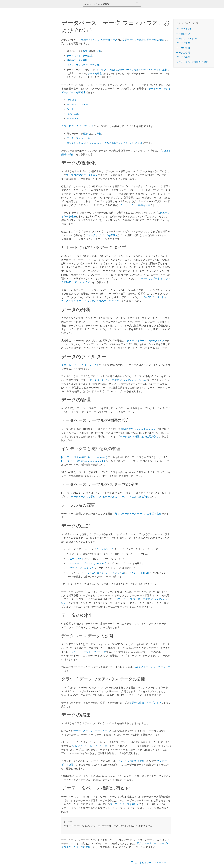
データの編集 (183, 57)
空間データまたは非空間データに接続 (143, 40)
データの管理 (183, 43)
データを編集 (95, 73)
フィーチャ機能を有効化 (131, 761)
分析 (99, 51)
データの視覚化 (184, 29)
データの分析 (183, 34)
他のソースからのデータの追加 (83, 65)
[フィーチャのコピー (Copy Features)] (86, 563)
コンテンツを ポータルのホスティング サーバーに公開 (104, 143)
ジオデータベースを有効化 (124, 804)
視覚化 (86, 51)
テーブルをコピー (106, 549)
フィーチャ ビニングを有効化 (102, 235)
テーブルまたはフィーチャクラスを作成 (103, 573)
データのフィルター (186, 38)
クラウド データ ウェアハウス (78, 126)
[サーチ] (137, 4)
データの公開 (183, 53)
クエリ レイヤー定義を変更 (135, 205)
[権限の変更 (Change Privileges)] (138, 429)
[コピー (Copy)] (75, 559)
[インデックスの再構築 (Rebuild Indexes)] (84, 457)
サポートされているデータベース (99, 40)
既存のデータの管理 (77, 60)
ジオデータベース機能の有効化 (192, 62)
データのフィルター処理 (79, 56)
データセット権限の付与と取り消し (140, 436)
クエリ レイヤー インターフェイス (146, 341)
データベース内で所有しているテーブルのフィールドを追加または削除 (110, 497)
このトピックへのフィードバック (153, 862)
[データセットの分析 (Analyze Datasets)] (83, 461)
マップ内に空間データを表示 (82, 175)
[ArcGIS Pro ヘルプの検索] (109, 4)
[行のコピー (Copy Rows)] (80, 568)
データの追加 (183, 48)
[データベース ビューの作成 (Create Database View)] (117, 380)
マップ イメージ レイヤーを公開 (89, 652)
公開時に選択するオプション (145, 703)
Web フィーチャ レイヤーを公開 (152, 667)
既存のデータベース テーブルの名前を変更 (138, 514)
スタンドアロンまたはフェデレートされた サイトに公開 (131, 70)
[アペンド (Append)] (139, 573)
